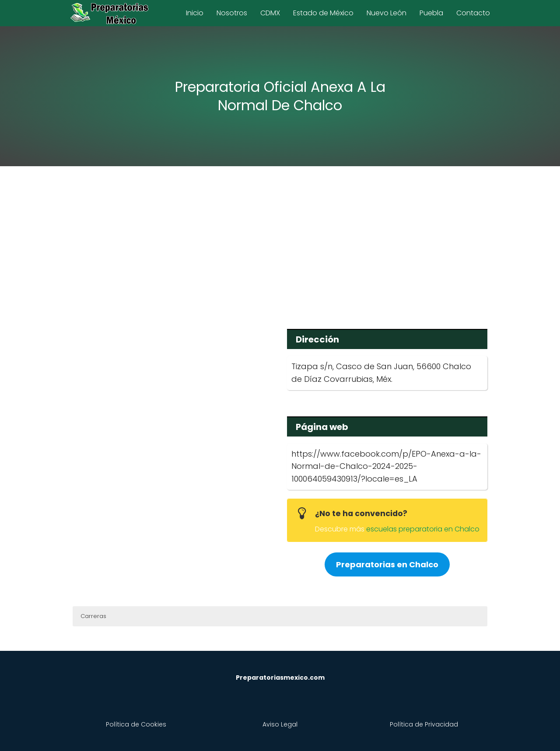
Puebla (431, 13)
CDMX (270, 13)
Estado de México (323, 13)
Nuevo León (387, 13)
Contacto (473, 13)
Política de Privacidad (424, 724)
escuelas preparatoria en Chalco (423, 529)
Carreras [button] (93, 616)
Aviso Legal (280, 724)
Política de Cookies (136, 724)
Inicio (195, 13)
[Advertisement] (280, 241)
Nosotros (232, 13)
